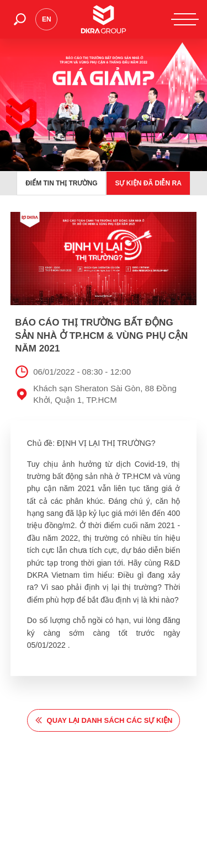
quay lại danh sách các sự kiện (110, 720)
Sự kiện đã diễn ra (148, 183)
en (47, 19)
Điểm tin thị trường (61, 183)
